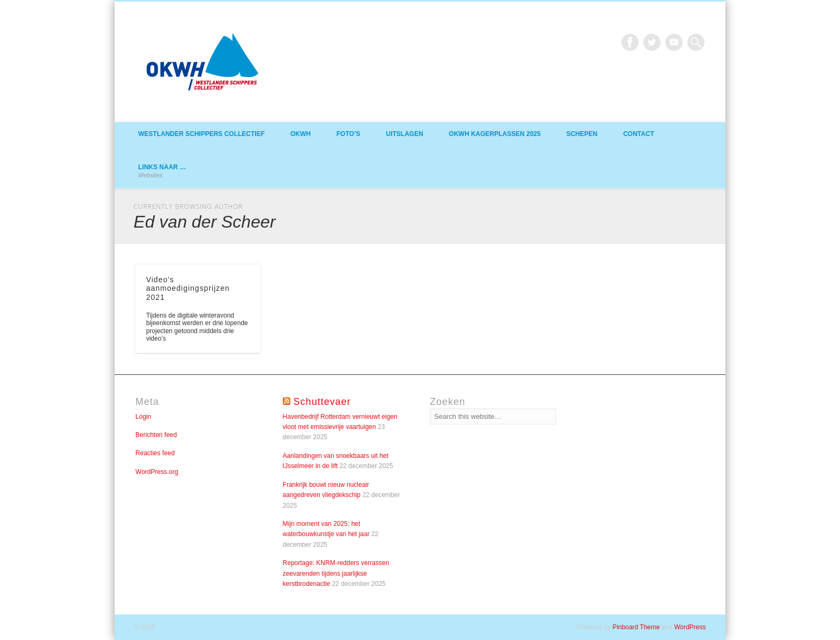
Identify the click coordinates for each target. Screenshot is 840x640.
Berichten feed (156, 435)
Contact (639, 134)
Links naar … (162, 171)
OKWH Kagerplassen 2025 (495, 134)
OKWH (301, 134)
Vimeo (674, 42)
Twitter (652, 42)
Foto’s (348, 134)
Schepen (582, 134)
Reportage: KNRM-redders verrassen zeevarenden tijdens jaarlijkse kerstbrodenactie (336, 573)
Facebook (630, 42)
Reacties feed (155, 453)
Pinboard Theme (636, 627)
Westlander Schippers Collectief (201, 134)
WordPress (690, 627)
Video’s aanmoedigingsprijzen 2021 (188, 289)
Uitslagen (404, 134)
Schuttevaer (322, 402)
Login (143, 417)
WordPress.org (157, 472)
